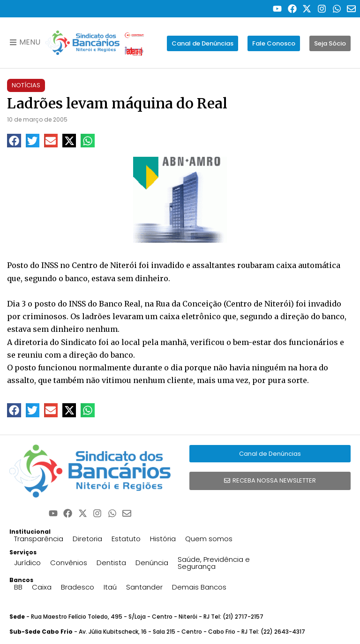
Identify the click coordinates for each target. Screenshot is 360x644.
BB (18, 587)
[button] (14, 141)
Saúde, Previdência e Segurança (214, 563)
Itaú (110, 587)
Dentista (111, 563)
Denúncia (152, 563)
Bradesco (78, 587)
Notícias (26, 85)
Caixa (42, 587)
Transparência (39, 539)
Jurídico (27, 563)
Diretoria (87, 539)
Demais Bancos (199, 587)
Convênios (69, 563)
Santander (144, 587)
